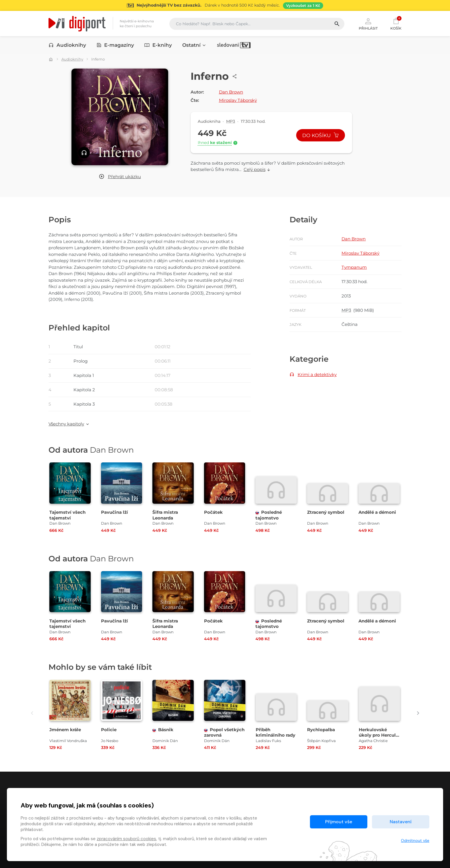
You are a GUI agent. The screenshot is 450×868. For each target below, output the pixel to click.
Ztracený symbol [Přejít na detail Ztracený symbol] (326, 512)
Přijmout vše (339, 822)
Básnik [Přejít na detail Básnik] (163, 730)
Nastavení (401, 822)
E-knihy (158, 45)
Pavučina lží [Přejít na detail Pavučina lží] (115, 512)
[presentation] (32, 713)
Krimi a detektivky (317, 374)
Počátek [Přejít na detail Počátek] (213, 512)
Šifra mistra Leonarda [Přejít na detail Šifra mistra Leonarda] (165, 515)
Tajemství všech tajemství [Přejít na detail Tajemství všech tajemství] (67, 515)
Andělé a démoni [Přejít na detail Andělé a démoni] (377, 512)
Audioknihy (67, 45)
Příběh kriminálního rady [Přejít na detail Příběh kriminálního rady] (276, 732)
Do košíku (321, 135)
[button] (120, 177)
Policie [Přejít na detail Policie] (109, 730)
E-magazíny (115, 45)
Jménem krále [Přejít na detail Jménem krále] (65, 730)
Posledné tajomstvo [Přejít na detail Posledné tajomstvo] (269, 515)
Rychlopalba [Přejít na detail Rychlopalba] (321, 730)
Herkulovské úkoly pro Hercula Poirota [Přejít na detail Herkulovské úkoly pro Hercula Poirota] (379, 735)
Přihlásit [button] (368, 24)
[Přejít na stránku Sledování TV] (225, 5)
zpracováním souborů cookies (126, 839)
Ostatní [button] (194, 45)
